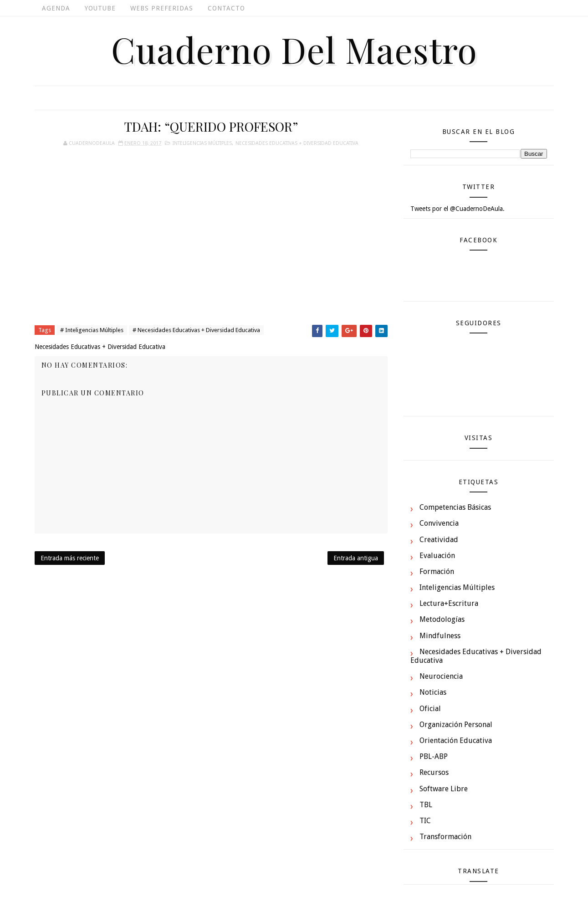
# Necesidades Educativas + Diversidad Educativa (196, 330)
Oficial (430, 709)
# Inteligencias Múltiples (92, 330)
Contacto (226, 8)
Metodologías (442, 619)
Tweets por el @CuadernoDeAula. (458, 209)
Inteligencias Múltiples (202, 143)
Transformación (445, 837)
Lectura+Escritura (449, 603)
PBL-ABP (434, 756)
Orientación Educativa (456, 740)
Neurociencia (441, 676)
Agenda (56, 8)
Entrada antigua (356, 558)
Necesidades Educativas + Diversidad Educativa (297, 143)
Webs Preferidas (162, 8)
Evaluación (437, 556)
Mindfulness (440, 636)
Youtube (100, 8)
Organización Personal (456, 725)
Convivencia (439, 523)
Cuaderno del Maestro (294, 49)
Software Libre (444, 789)
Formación (437, 571)
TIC (425, 821)
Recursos (434, 772)
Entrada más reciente (70, 558)
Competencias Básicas (455, 507)
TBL (426, 805)
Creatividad (439, 540)
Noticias (433, 692)
